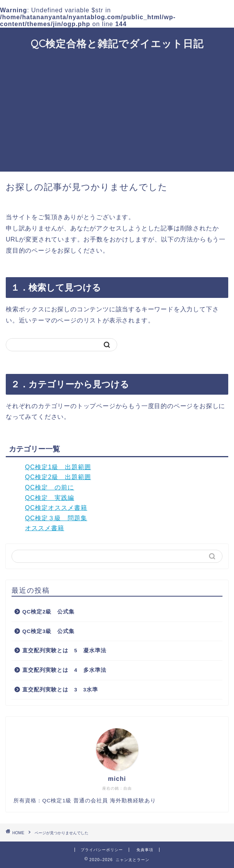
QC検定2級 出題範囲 (58, 477)
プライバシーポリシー (102, 850)
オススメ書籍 (45, 528)
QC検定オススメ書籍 (56, 508)
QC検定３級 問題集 (56, 518)
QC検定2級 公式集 (48, 612)
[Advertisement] (117, 114)
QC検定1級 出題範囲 (58, 467)
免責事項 (145, 850)
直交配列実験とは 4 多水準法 (64, 670)
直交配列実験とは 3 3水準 (60, 690)
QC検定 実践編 (50, 498)
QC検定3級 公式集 (48, 631)
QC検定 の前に (50, 487)
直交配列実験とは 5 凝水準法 (64, 651)
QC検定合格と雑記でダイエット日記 (117, 43)
